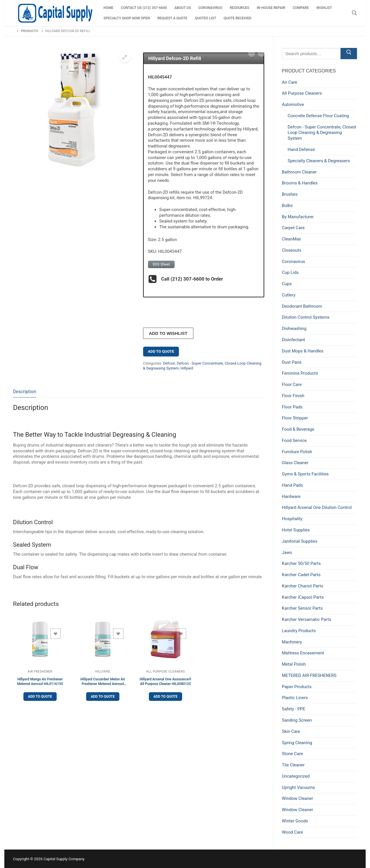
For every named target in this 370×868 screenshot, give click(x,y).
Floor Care (292, 384)
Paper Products (297, 687)
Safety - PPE (294, 709)
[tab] (25, 392)
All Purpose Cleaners (165, 672)
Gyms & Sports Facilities (305, 474)
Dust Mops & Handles (303, 351)
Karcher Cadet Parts (301, 575)
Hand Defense (301, 150)
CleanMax (292, 239)
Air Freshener (40, 672)
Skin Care (291, 731)
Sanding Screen (297, 720)
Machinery (292, 642)
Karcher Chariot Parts (303, 586)
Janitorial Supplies (300, 541)
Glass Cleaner (295, 463)
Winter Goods (295, 821)
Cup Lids (290, 272)
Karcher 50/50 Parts (301, 563)
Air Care (289, 82)
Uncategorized (296, 776)
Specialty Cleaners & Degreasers (319, 161)
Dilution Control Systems (306, 317)
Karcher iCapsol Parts (303, 597)
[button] (125, 57)
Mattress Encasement (303, 653)
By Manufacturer (298, 217)
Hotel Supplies (296, 530)
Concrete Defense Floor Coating (318, 116)
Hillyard (187, 368)
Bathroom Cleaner (299, 172)
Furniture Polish (297, 452)
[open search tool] (354, 13)
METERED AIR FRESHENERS (309, 675)
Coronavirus (293, 262)
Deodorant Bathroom (302, 306)
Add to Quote (161, 351)
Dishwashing (294, 328)
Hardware (291, 496)
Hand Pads (292, 485)
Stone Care (292, 754)
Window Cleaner (297, 798)
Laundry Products (299, 631)
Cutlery (289, 295)
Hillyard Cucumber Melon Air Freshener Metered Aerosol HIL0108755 (103, 684)
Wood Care (292, 832)
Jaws (287, 552)
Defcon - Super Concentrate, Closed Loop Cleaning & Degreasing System (322, 133)
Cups (287, 284)
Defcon (169, 363)
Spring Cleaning (297, 743)
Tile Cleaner (293, 765)
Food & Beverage (298, 429)
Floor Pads (292, 407)
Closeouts (292, 250)
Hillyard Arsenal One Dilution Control (317, 507)
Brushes (290, 194)
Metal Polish (294, 664)
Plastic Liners (295, 698)
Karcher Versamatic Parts (307, 619)
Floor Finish (293, 396)
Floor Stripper (295, 418)
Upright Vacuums (298, 787)
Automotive (293, 104)
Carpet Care (293, 228)
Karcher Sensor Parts (302, 608)
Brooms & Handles (300, 183)
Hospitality (292, 519)
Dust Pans (292, 362)
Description (25, 391)
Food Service (294, 440)
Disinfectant (293, 340)
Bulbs (287, 206)
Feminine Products (300, 373)
